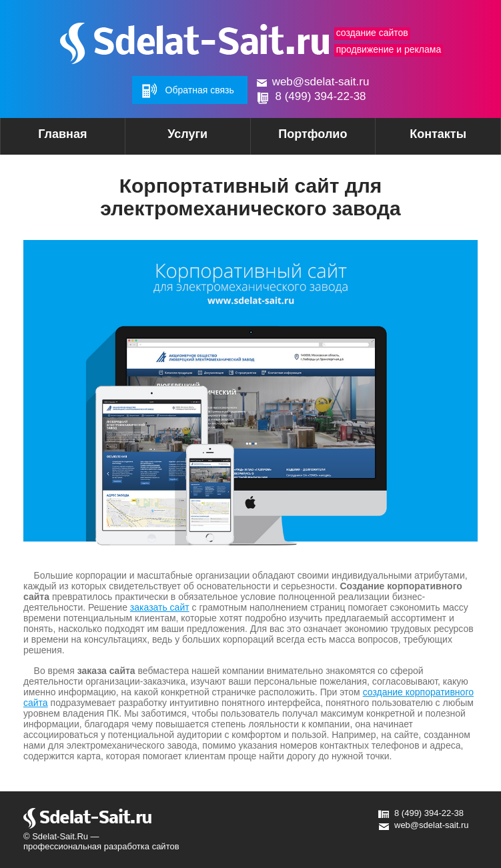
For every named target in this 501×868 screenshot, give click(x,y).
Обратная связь (200, 90)
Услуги (166, 138)
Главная (62, 134)
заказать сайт (160, 607)
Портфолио (313, 134)
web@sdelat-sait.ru (321, 82)
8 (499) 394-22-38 (320, 96)
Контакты (438, 134)
